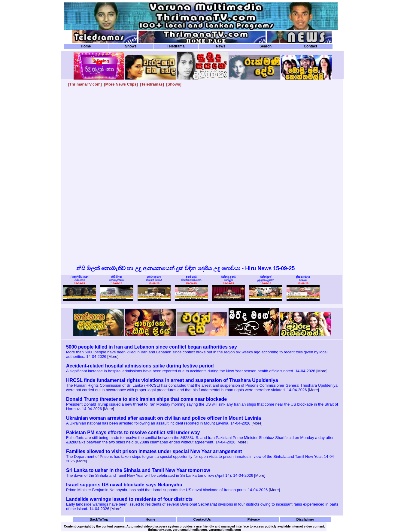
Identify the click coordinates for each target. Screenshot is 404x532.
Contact (310, 46)
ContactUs (202, 519)
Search (266, 46)
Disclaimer (305, 519)
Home (86, 46)
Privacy (254, 519)
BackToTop (99, 519)
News (221, 46)
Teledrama (176, 46)
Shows (131, 46)
